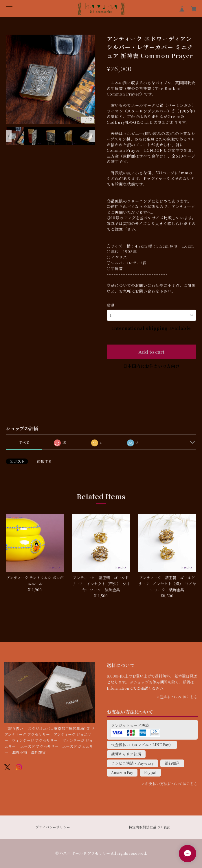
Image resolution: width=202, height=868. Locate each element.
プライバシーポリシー (53, 827)
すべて (24, 442)
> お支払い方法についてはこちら (170, 784)
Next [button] (92, 136)
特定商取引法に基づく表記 (150, 827)
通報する (44, 461)
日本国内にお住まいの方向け (151, 366)
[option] (51, 79)
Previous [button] (9, 136)
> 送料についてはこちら (177, 697)
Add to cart (151, 352)
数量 (111, 305)
